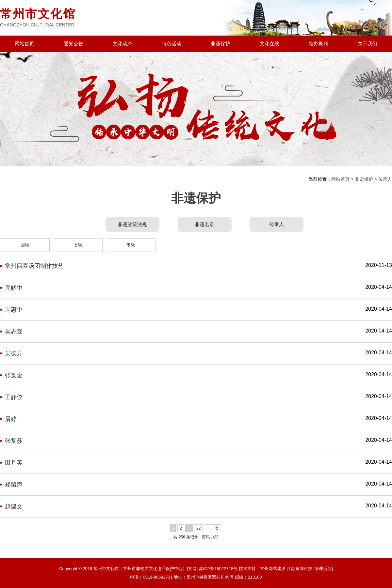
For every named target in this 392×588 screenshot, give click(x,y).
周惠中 (14, 310)
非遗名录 (204, 224)
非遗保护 (220, 44)
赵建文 (14, 506)
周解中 (14, 288)
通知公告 (73, 44)
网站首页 (24, 44)
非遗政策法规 (132, 224)
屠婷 (11, 419)
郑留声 (14, 485)
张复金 (14, 375)
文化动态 (122, 44)
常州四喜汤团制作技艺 (34, 266)
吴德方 (14, 353)
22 (198, 528)
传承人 (385, 179)
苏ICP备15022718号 (218, 569)
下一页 (213, 528)
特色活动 (171, 44)
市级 (131, 245)
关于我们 (367, 44)
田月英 (14, 463)
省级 (78, 245)
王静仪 (14, 397)
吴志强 (14, 332)
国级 (25, 245)
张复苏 (14, 441)
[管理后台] (323, 569)
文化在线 (269, 44)
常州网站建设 (273, 569)
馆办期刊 (318, 44)
